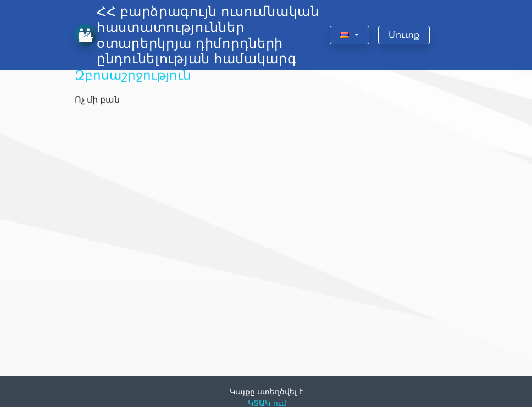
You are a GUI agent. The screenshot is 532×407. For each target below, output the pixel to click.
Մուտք (404, 35)
